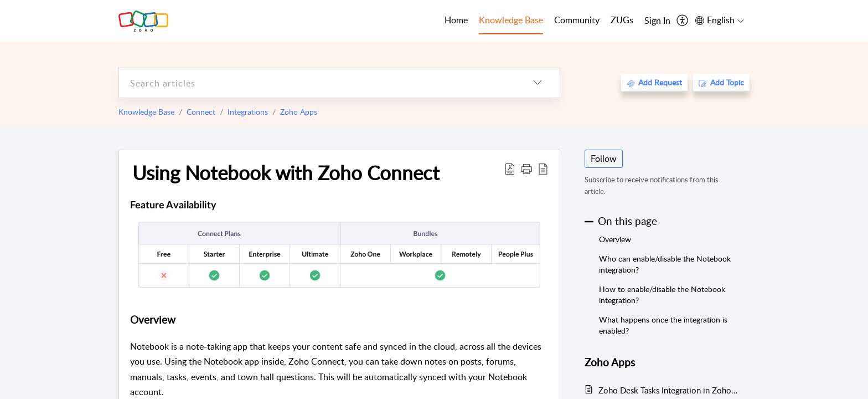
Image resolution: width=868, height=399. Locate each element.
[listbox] (538, 83)
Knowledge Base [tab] (511, 20)
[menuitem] (657, 21)
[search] (317, 83)
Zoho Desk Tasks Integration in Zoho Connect (668, 390)
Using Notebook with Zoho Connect (286, 172)
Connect (201, 112)
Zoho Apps (299, 112)
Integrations (248, 112)
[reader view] (543, 168)
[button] (526, 168)
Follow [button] (604, 158)
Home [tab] (456, 20)
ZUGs (622, 20)
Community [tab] (577, 20)
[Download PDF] (510, 168)
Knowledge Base (146, 112)
